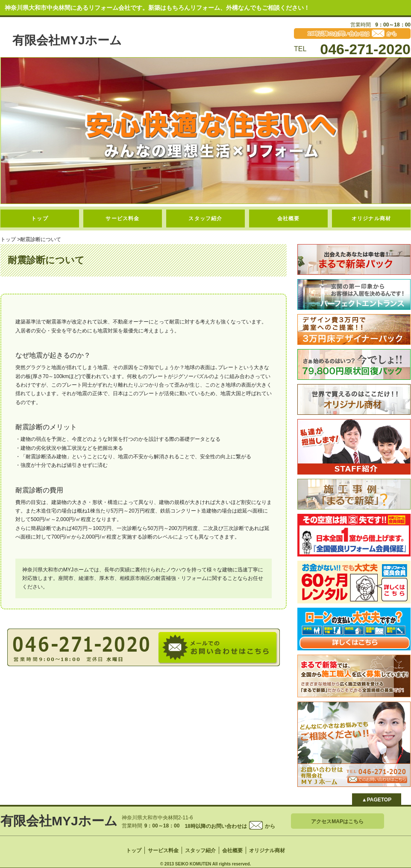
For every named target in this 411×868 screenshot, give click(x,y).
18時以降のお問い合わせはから (230, 826)
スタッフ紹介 (205, 218)
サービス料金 (122, 218)
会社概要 (289, 218)
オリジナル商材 (371, 218)
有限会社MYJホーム (67, 40)
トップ (40, 218)
